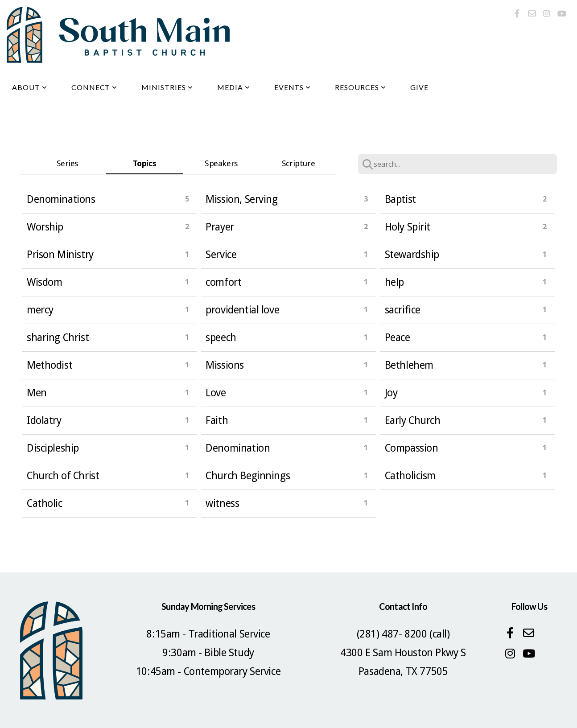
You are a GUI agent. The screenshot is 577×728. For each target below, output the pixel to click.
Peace (398, 337)
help (394, 282)
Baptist (400, 199)
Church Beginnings (248, 476)
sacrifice (403, 310)
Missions (225, 365)
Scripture (298, 163)
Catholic (45, 503)
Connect (95, 87)
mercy (40, 310)
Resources (361, 87)
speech (221, 337)
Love (216, 393)
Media (234, 87)
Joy (391, 393)
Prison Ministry (60, 255)
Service (221, 255)
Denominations (61, 199)
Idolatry (44, 420)
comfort (223, 282)
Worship (45, 227)
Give (419, 87)
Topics (144, 163)
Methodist (49, 365)
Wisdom (44, 282)
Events (293, 87)
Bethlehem (409, 365)
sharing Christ (58, 337)
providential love (242, 310)
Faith (217, 420)
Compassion (412, 448)
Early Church (413, 420)
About (30, 87)
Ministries (167, 87)
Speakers (221, 163)
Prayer (220, 227)
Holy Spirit (408, 227)
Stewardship (412, 255)
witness (222, 503)
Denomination (238, 448)
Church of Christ (63, 476)
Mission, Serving (241, 199)
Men (37, 393)
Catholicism (410, 476)
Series (68, 163)
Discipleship (53, 448)
